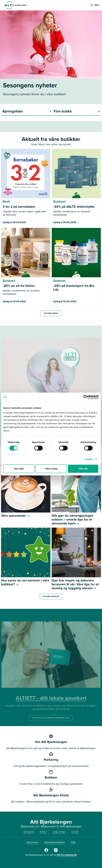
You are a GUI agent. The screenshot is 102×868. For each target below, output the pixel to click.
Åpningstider (29, 832)
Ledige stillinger (59, 832)
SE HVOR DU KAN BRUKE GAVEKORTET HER (51, 718)
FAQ (73, 842)
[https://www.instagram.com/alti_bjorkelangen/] (56, 851)
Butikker (43, 832)
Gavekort (75, 832)
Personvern (32, 842)
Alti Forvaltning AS (67, 855)
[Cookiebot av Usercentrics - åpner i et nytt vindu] (86, 397)
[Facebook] (46, 851)
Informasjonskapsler (55, 842)
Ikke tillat (19, 469)
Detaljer (89, 459)
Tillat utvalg (51, 469)
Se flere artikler (51, 596)
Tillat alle (83, 469)
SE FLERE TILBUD (51, 313)
